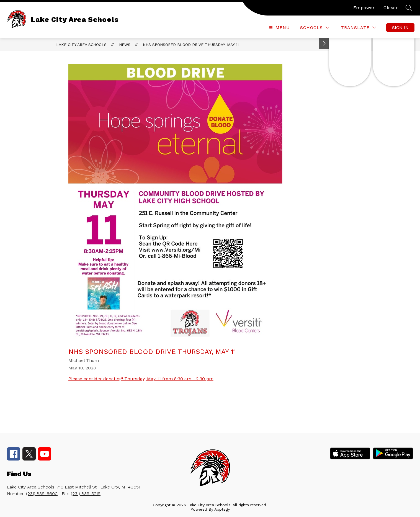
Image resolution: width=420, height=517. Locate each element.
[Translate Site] (358, 28)
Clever (391, 8)
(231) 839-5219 (86, 494)
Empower (364, 8)
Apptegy (222, 509)
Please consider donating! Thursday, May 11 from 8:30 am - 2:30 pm (141, 379)
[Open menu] (279, 28)
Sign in (400, 28)
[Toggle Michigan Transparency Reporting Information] (324, 43)
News (125, 45)
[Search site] (409, 8)
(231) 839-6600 (42, 494)
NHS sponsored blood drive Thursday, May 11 (191, 45)
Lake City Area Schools (81, 45)
